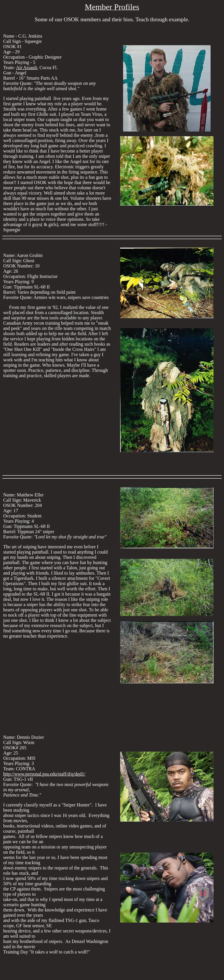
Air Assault (27, 68)
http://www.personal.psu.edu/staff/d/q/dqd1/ (44, 774)
